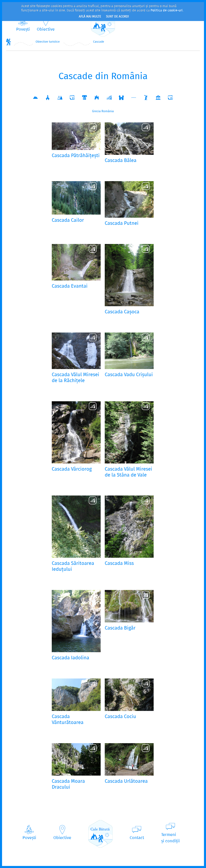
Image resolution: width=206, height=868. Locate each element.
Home (9, 42)
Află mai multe (90, 17)
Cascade (99, 42)
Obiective (46, 29)
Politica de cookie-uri (167, 11)
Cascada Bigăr (120, 628)
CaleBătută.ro (103, 23)
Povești (23, 29)
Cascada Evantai (70, 287)
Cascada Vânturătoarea (68, 720)
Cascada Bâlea (121, 161)
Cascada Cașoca (122, 312)
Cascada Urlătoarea (126, 782)
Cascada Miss (119, 564)
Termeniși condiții (171, 838)
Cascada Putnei (122, 224)
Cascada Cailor (68, 221)
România (108, 111)
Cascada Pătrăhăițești (76, 156)
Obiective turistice (48, 42)
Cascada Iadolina (70, 658)
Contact (137, 838)
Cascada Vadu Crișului (129, 375)
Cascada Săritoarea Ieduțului (73, 567)
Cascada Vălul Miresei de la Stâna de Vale (128, 472)
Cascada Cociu (120, 717)
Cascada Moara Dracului (68, 785)
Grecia (96, 111)
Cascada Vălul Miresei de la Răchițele (75, 378)
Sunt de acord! (117, 17)
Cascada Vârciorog (72, 469)
